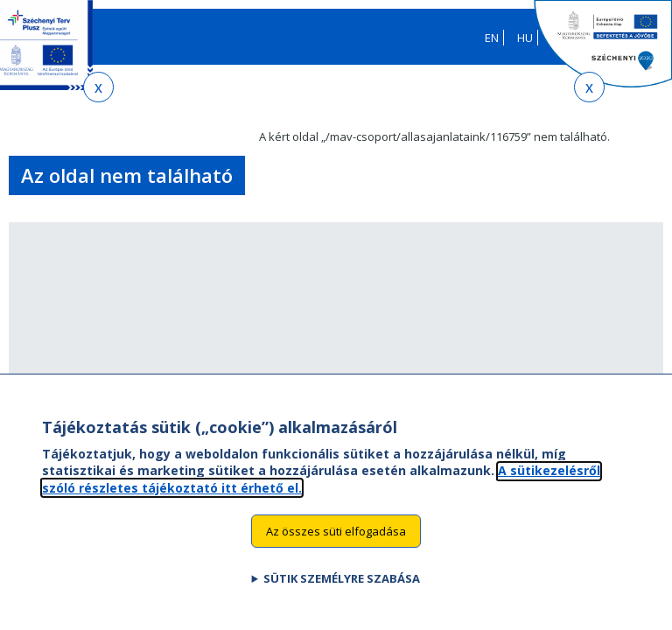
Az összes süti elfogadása (336, 545)
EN (492, 38)
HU (525, 38)
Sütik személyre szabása (342, 593)
